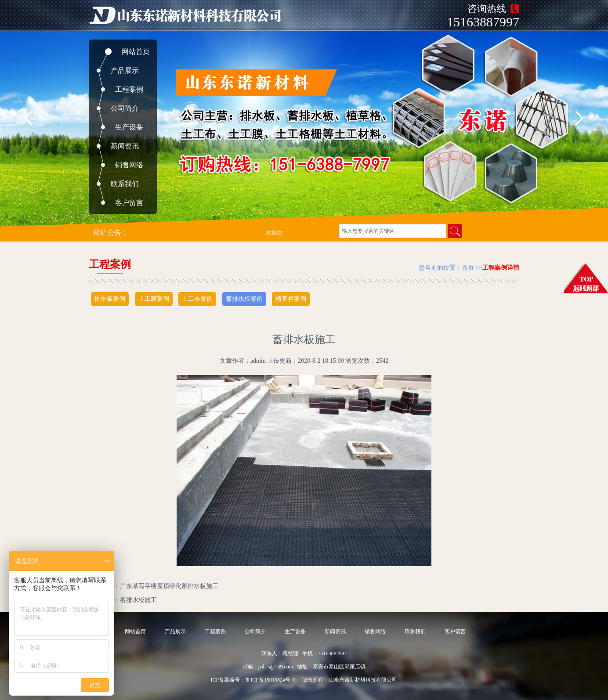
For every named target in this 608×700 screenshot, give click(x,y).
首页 (468, 268)
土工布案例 (197, 299)
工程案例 (129, 89)
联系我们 (125, 184)
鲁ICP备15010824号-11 (271, 680)
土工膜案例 (154, 299)
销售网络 (129, 165)
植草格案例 (291, 299)
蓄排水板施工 (138, 600)
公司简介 (125, 108)
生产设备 (129, 127)
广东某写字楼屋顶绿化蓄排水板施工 (169, 586)
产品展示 (125, 70)
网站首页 (136, 52)
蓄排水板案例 (244, 299)
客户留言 (129, 203)
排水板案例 (110, 299)
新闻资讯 (125, 146)
